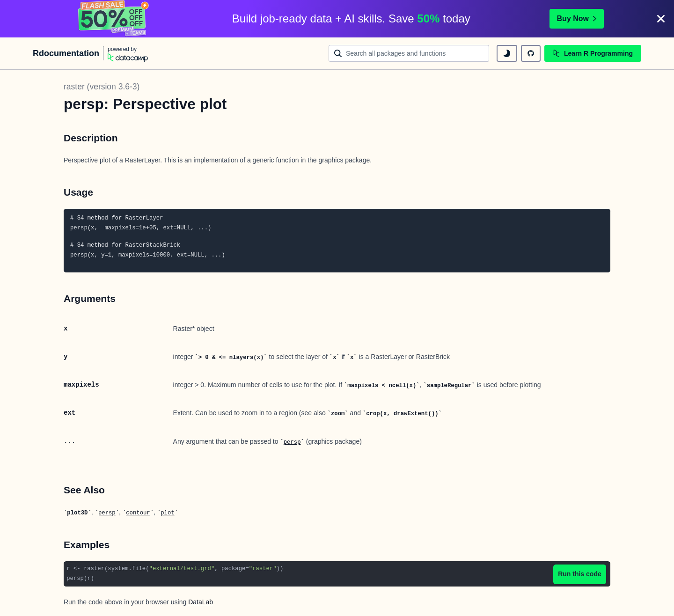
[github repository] (531, 53)
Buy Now (577, 18)
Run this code (580, 574)
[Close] (661, 19)
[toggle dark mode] (507, 53)
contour (138, 513)
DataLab (201, 602)
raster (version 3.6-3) (102, 87)
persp (292, 442)
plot (167, 513)
